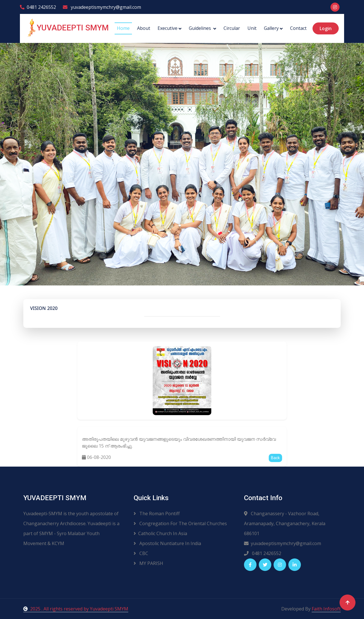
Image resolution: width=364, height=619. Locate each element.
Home (123, 28)
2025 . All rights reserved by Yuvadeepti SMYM (76, 609)
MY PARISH (148, 563)
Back (275, 458)
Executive (167, 28)
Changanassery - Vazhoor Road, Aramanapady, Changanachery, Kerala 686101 (285, 523)
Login (326, 28)
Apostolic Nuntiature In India (167, 543)
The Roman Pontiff (157, 514)
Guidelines (200, 28)
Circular (232, 28)
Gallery (271, 28)
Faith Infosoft (326, 609)
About (144, 28)
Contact (298, 28)
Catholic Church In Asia (160, 533)
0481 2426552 (38, 7)
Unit (252, 28)
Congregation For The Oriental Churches (180, 523)
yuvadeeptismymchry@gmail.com (102, 7)
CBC (141, 553)
